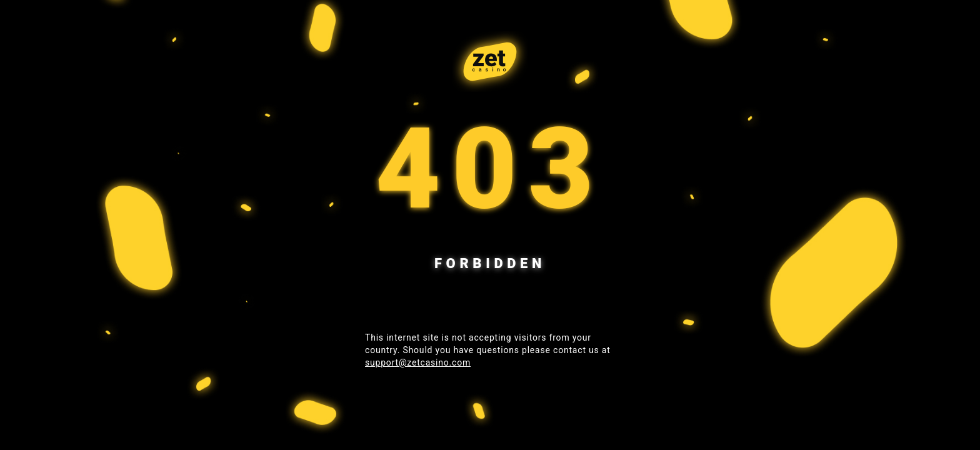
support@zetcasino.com (418, 362)
